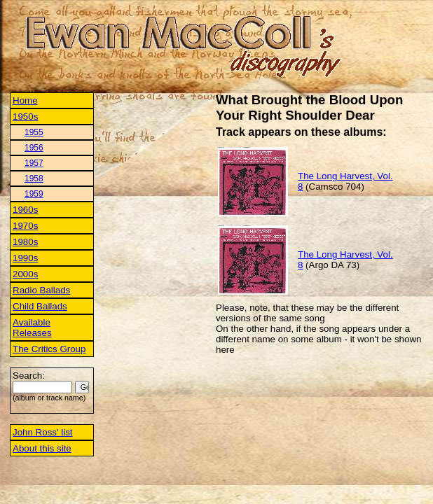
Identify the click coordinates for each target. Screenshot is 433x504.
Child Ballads (40, 306)
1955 (34, 132)
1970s (25, 226)
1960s (25, 210)
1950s (25, 117)
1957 (34, 163)
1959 (34, 194)
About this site (42, 448)
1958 (34, 178)
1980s (25, 242)
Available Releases (32, 328)
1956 (34, 148)
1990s (25, 258)
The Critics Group (49, 349)
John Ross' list (43, 432)
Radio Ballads (41, 290)
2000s (25, 274)
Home (25, 100)
